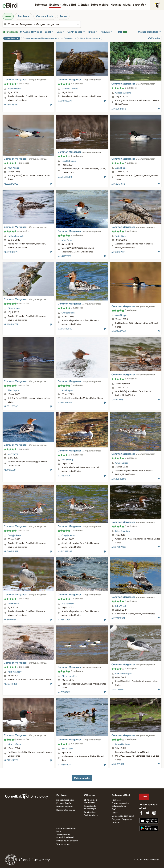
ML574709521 (118, 400)
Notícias (116, 5)
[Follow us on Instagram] (154, 813)
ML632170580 (11, 406)
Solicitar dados (91, 815)
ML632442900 (11, 184)
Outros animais (45, 16)
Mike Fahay (67, 240)
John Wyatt (121, 606)
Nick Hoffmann (69, 161)
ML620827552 (119, 109)
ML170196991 (118, 618)
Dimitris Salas (14, 308)
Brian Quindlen (123, 531)
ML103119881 (10, 684)
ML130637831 (118, 252)
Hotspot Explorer (64, 807)
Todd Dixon (121, 236)
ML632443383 (119, 331)
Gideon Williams (123, 93)
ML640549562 (65, 329)
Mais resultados (82, 778)
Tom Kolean (13, 604)
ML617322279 (11, 760)
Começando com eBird (123, 816)
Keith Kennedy (15, 672)
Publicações (90, 812)
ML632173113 (118, 184)
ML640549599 (119, 479)
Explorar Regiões (64, 803)
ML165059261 (65, 476)
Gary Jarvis (13, 454)
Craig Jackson (68, 313)
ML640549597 (11, 552)
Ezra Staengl (67, 460)
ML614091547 (11, 620)
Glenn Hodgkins (69, 676)
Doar (144, 797)
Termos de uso (63, 844)
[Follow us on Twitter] (148, 813)
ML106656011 (64, 765)
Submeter (41, 5)
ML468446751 (11, 324)
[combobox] (42, 24)
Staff (114, 809)
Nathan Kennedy (16, 236)
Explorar (55, 5)
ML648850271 (65, 101)
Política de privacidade (67, 841)
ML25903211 (64, 692)
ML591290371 (11, 252)
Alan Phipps (13, 168)
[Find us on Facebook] (141, 813)
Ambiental (24, 16)
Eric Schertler (68, 604)
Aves (8, 16)
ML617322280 (65, 177)
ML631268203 (65, 403)
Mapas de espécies (65, 800)
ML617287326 (119, 547)
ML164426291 (11, 105)
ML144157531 (64, 256)
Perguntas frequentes (122, 819)
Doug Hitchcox (123, 744)
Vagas (115, 813)
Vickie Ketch (67, 749)
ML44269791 (10, 470)
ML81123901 (118, 690)
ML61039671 (118, 764)
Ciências (83, 5)
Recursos (116, 800)
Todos (63, 16)
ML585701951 (65, 620)
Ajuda (127, 5)
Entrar (136, 5)
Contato (116, 823)
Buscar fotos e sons (66, 810)
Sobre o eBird (100, 5)
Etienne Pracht (14, 89)
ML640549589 (65, 552)
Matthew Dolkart (70, 89)
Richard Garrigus (123, 674)
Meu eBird (69, 5)
